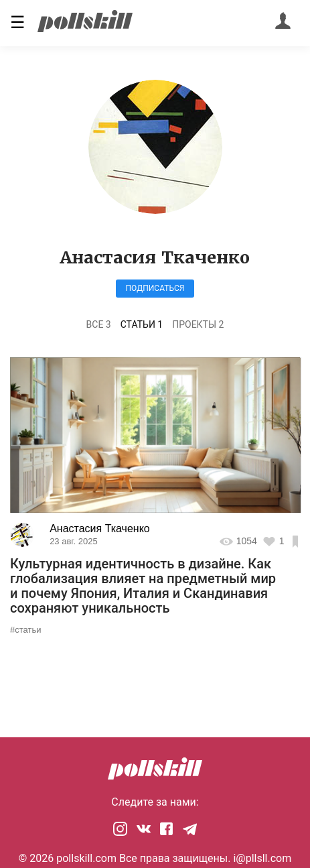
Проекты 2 (198, 324)
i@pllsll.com (262, 858)
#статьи (25, 630)
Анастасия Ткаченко (100, 529)
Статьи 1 (142, 324)
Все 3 (99, 324)
